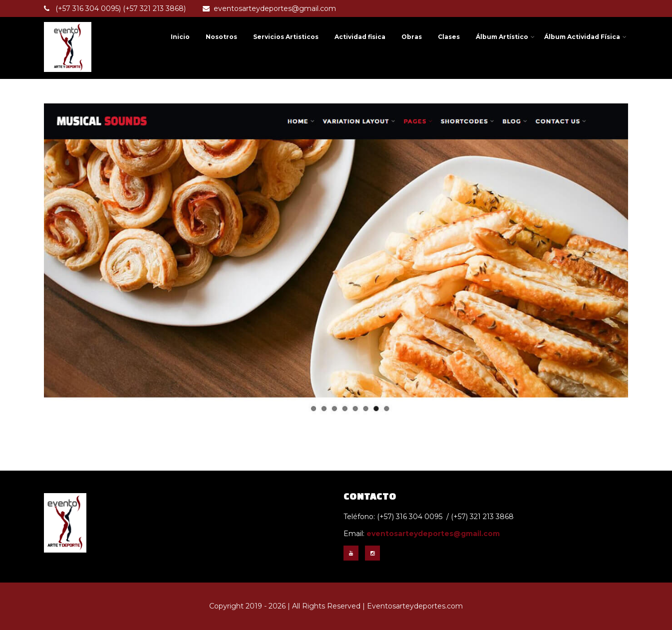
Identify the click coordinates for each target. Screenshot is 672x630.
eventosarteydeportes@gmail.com (269, 8)
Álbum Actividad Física (585, 37)
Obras (412, 37)
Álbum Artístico (505, 37)
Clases (449, 37)
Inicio (180, 37)
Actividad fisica (360, 37)
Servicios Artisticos (286, 37)
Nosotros (221, 37)
